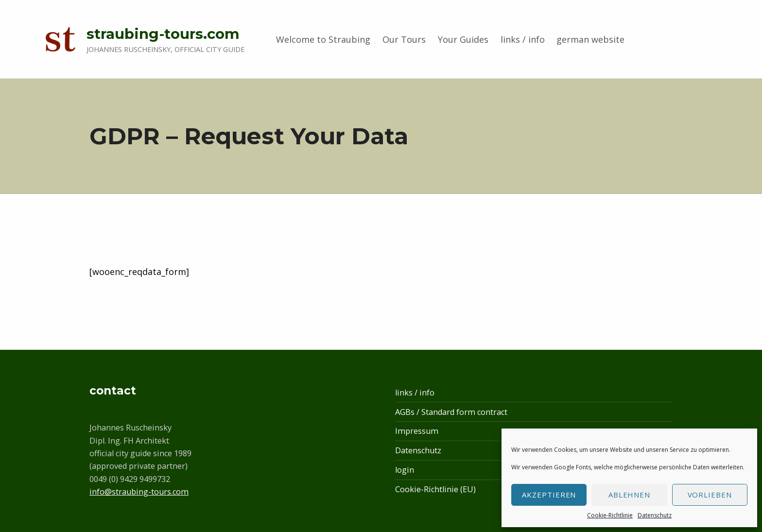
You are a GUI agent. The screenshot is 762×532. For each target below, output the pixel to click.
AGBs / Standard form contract (451, 412)
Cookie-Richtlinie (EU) (435, 489)
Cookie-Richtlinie (610, 515)
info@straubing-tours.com (139, 492)
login (405, 470)
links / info (523, 39)
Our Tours (404, 39)
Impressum (417, 431)
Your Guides (463, 39)
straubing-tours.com (163, 34)
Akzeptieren (549, 495)
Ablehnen (630, 495)
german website (590, 39)
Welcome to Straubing (323, 39)
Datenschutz (655, 515)
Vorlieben (710, 495)
